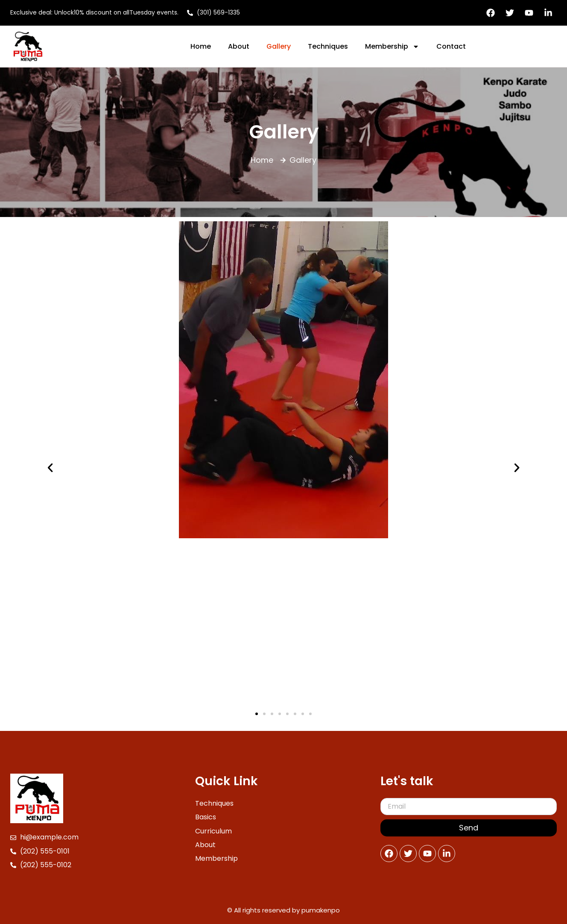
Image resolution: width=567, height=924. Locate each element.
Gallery (279, 46)
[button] (50, 468)
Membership (392, 47)
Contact (451, 46)
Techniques (328, 46)
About (239, 46)
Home (201, 46)
